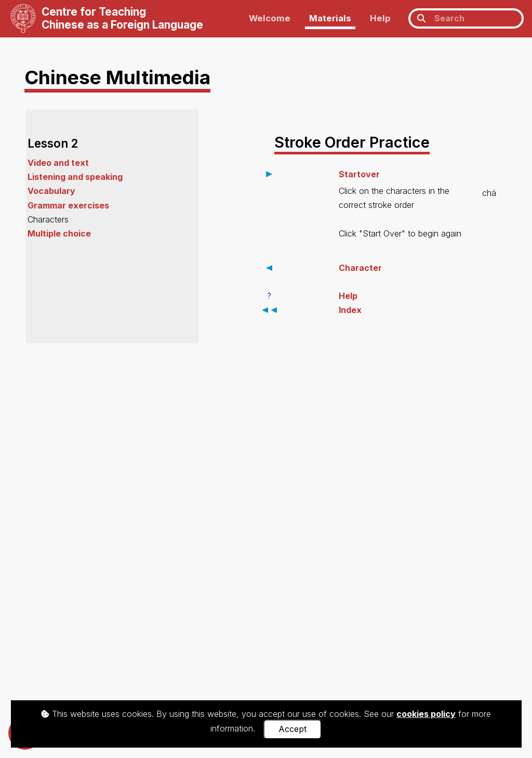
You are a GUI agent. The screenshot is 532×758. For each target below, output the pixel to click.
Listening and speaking (75, 177)
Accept (292, 729)
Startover (359, 174)
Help (380, 18)
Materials (330, 18)
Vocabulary (51, 191)
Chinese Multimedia (117, 77)
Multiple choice (59, 233)
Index (350, 310)
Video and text (58, 163)
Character (360, 268)
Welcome (270, 18)
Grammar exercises (68, 205)
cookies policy (426, 714)
